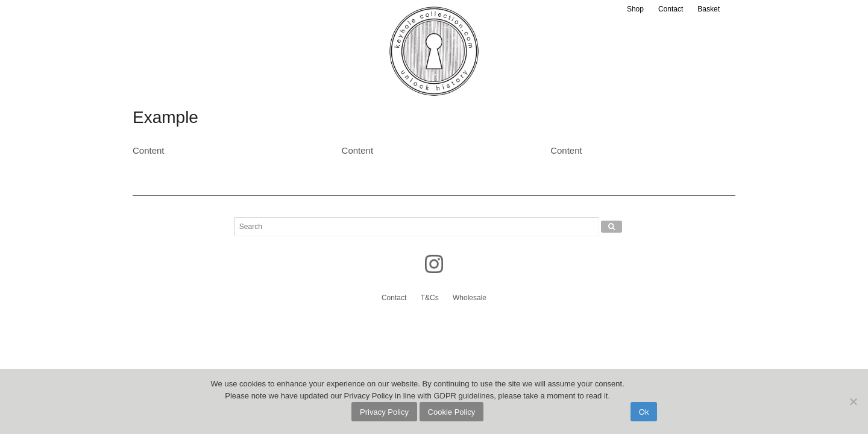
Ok (644, 412)
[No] (853, 401)
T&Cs (430, 298)
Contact (671, 9)
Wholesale (470, 298)
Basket (709, 9)
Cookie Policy (452, 412)
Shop (635, 9)
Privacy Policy (384, 412)
